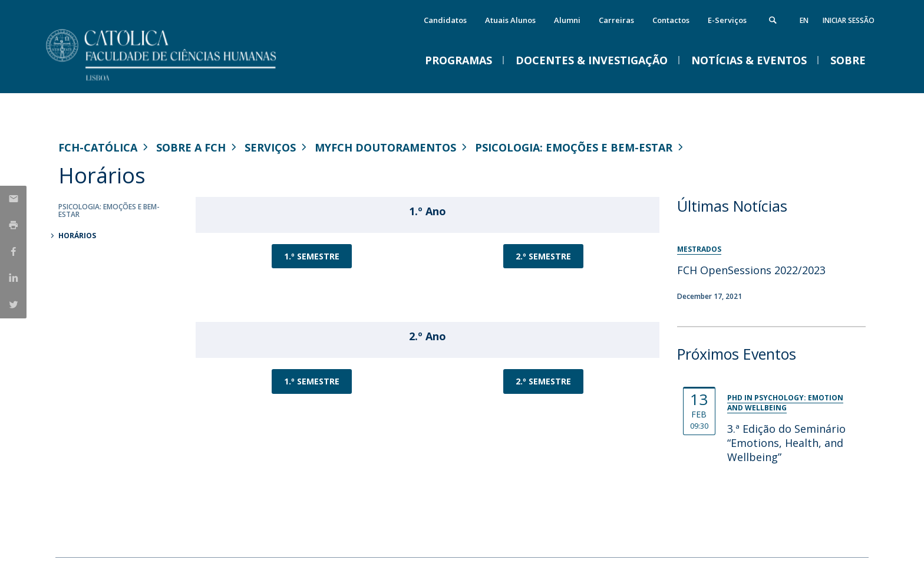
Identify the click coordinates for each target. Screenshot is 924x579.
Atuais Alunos (510, 20)
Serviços (270, 147)
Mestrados (699, 249)
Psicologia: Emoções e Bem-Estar (574, 147)
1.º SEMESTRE (312, 256)
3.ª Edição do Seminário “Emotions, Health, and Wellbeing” (786, 443)
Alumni (567, 20)
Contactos (671, 20)
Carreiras (616, 20)
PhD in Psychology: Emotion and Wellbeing (785, 403)
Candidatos (445, 20)
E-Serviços (727, 20)
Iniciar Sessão (849, 20)
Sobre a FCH (191, 147)
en (804, 20)
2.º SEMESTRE (543, 256)
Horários (77, 236)
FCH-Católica (98, 147)
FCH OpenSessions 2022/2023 (751, 270)
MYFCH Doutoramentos (385, 147)
